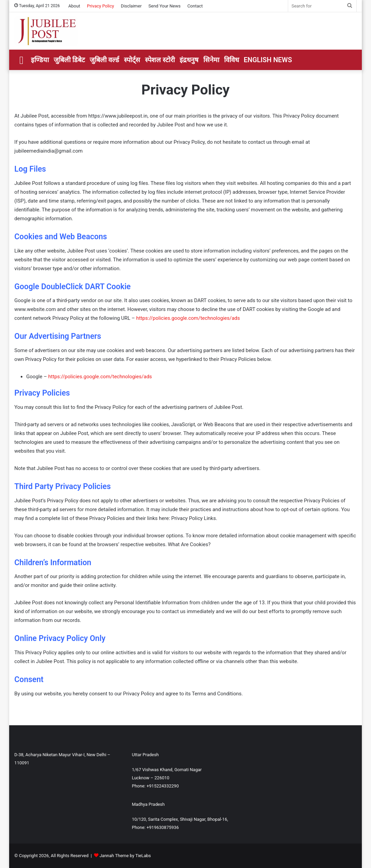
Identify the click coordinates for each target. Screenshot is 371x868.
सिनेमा (211, 60)
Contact (195, 6)
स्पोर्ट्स (132, 60)
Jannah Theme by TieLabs (125, 856)
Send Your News (164, 6)
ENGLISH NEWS (268, 60)
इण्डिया (40, 60)
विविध (231, 60)
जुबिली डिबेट (69, 60)
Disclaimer (131, 6)
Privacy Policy (100, 6)
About (74, 6)
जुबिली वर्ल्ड (104, 60)
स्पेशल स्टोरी (160, 60)
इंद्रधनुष (189, 60)
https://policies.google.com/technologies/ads (188, 318)
